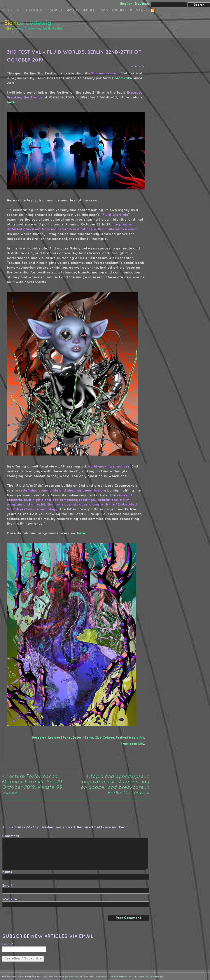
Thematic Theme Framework (115, 976)
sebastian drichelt (73, 976)
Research (54, 10)
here (11, 102)
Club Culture (104, 738)
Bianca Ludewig (34, 27)
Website (10, 899)
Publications (29, 10)
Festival (122, 738)
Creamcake (122, 78)
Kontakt (139, 10)
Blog (7, 10)
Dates (77, 738)
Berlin (89, 738)
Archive (119, 10)
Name (7, 872)
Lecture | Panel (60, 738)
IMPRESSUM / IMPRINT (151, 976)
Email (7, 886)
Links (103, 10)
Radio (88, 10)
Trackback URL (132, 744)
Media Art (136, 738)
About (73, 10)
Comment (11, 836)
